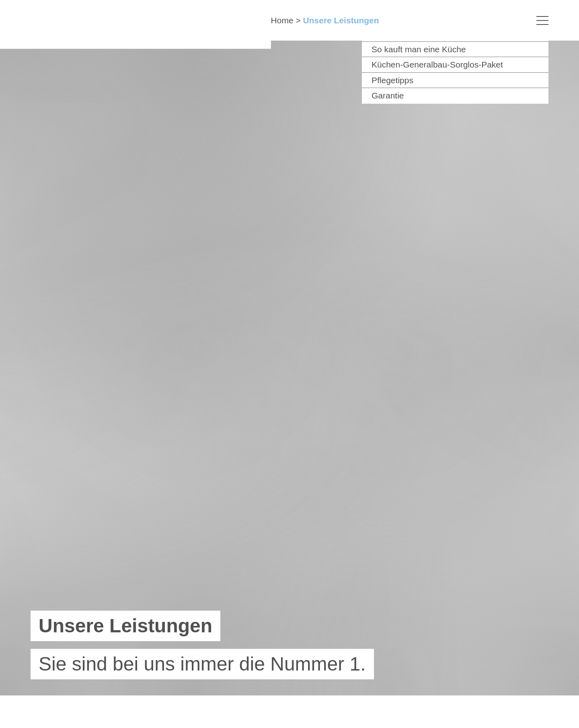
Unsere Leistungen (341, 20)
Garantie (388, 95)
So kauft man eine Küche (419, 49)
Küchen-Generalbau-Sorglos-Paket (437, 65)
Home (282, 20)
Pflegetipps (392, 80)
